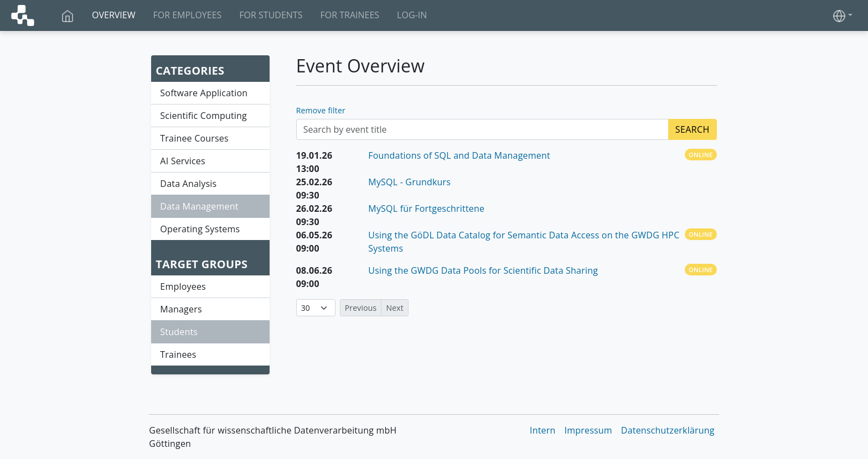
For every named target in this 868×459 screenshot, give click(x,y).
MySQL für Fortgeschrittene (426, 208)
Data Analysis (188, 184)
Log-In (412, 15)
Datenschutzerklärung (668, 430)
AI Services (183, 161)
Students (179, 332)
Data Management (199, 206)
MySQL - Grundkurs (409, 182)
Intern (543, 430)
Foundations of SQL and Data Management (459, 155)
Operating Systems (200, 229)
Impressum (588, 430)
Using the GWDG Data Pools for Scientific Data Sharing (483, 270)
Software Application (204, 93)
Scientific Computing (203, 116)
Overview (113, 15)
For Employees (187, 15)
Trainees (178, 354)
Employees (183, 286)
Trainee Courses (194, 138)
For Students (271, 15)
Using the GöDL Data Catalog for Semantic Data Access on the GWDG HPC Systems (524, 242)
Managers (181, 309)
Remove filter (321, 110)
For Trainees (350, 15)
